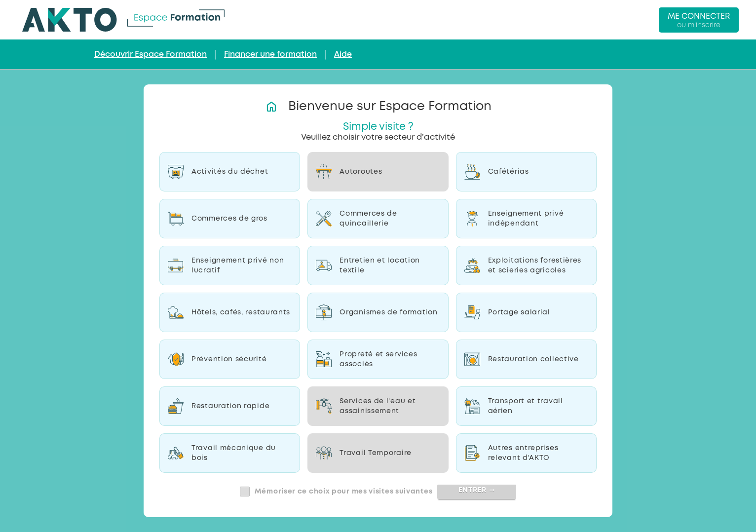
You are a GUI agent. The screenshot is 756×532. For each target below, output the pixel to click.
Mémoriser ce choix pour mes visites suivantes (344, 492)
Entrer (477, 490)
